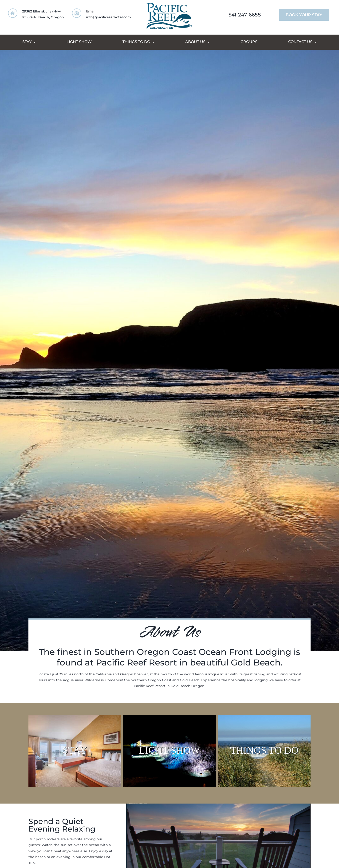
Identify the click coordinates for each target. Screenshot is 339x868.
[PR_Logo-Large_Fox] (169, 4)
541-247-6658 (245, 15)
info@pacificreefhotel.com (108, 17)
